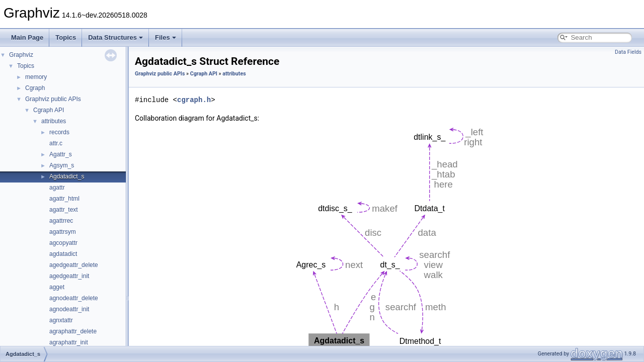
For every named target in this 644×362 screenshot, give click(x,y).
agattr (57, 188)
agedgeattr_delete (74, 265)
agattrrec (61, 221)
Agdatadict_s (67, 176)
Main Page (27, 37)
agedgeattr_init (69, 276)
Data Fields (628, 52)
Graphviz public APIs (53, 99)
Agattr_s (61, 154)
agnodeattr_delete (74, 298)
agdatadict (63, 254)
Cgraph (35, 88)
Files (166, 37)
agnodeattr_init (69, 309)
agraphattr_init (69, 342)
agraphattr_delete (73, 331)
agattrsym (63, 232)
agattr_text (64, 210)
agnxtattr (61, 320)
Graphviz (21, 55)
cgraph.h (194, 100)
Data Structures (115, 37)
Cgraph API (49, 110)
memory (36, 77)
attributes (54, 121)
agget (57, 287)
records (59, 132)
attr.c (56, 143)
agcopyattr (63, 243)
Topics (66, 37)
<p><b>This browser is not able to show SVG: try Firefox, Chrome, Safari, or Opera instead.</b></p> (387, 237)
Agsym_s (62, 165)
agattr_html (64, 199)
